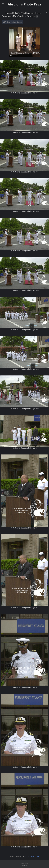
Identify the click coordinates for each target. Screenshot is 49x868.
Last (37, 857)
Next (32, 857)
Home (8, 13)
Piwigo (25, 865)
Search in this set (14, 22)
